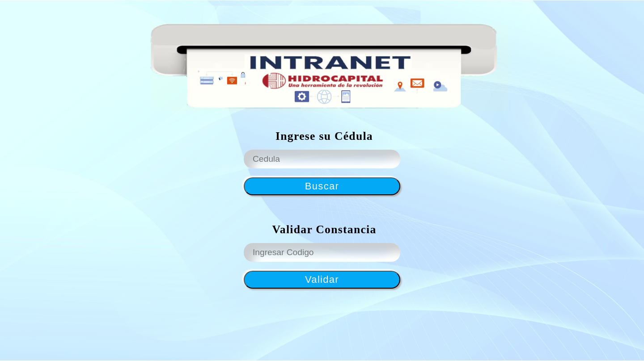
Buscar (322, 186)
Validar (322, 279)
